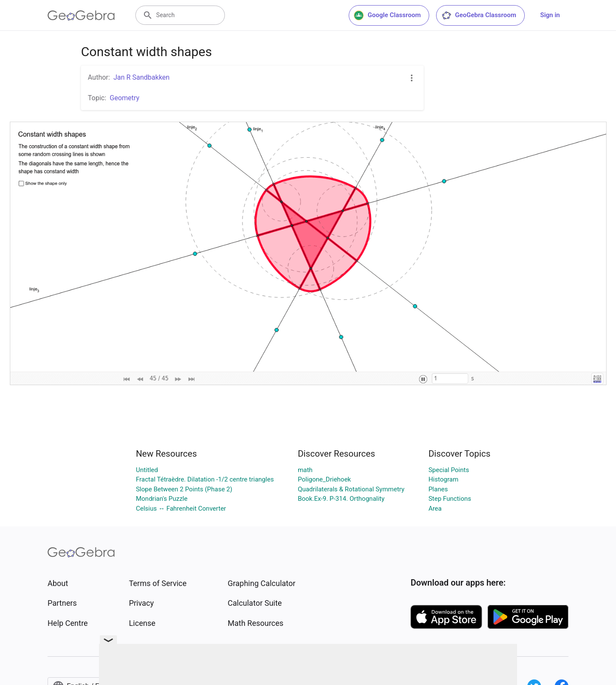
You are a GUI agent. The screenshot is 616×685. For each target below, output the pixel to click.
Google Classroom (387, 15)
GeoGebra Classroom (479, 15)
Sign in (550, 15)
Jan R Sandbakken (142, 77)
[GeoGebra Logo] (81, 15)
